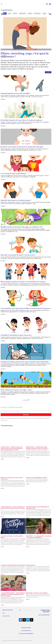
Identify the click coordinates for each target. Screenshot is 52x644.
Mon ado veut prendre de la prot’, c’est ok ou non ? (18, 255)
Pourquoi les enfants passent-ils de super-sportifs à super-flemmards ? (25, 362)
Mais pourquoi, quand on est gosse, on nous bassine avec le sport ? (23, 282)
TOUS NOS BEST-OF (26, 631)
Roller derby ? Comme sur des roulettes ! (37, 593)
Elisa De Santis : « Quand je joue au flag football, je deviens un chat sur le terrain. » (37, 448)
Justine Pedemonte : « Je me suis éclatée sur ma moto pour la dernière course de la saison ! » (13, 508)
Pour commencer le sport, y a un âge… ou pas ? (17, 390)
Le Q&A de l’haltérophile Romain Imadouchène (13, 565)
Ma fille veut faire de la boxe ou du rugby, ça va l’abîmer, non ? (22, 227)
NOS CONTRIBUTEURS (44, 615)
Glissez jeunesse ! (31, 565)
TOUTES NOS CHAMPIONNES (26, 634)
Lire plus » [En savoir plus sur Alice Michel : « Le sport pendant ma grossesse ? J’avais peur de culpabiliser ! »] (28, 547)
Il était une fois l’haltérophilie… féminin (36, 478)
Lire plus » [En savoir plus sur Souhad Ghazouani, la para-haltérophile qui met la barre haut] (28, 518)
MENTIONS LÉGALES (7, 610)
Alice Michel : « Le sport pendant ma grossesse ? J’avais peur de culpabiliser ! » (39, 537)
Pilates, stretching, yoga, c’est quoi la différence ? (25, 55)
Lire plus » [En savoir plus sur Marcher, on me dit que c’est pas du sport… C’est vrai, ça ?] (2, 488)
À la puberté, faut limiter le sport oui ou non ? (16, 335)
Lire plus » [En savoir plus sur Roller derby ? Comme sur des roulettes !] (28, 599)
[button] (2, 4)
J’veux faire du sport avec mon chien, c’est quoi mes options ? (22, 120)
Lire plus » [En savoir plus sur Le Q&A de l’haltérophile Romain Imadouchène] (2, 574)
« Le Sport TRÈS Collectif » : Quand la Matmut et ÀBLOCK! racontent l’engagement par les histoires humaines (13, 594)
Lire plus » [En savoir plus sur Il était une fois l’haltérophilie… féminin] (28, 484)
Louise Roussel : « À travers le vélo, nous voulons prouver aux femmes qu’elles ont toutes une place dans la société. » (12, 448)
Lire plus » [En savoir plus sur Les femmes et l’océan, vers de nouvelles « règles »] (2, 547)
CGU (3, 613)
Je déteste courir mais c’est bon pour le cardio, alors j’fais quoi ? (22, 147)
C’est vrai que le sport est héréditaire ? (14, 174)
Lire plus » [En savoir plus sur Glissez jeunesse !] (28, 573)
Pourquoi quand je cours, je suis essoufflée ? (16, 93)
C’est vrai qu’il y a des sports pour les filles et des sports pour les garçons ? (26, 308)
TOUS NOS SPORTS (26, 628)
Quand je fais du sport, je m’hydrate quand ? (16, 200)
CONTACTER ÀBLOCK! (45, 611)
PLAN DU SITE (6, 616)
